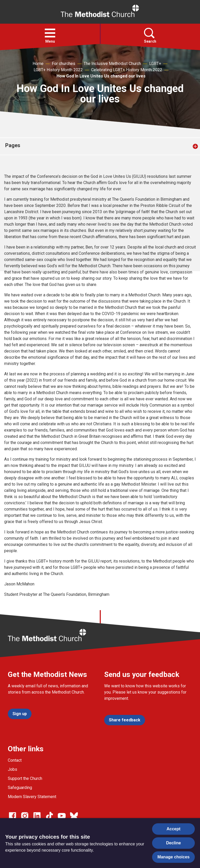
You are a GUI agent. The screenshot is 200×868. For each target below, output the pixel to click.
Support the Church (25, 778)
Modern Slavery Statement (32, 797)
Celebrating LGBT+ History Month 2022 (127, 70)
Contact (15, 760)
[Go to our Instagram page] (25, 816)
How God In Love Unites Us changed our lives (101, 76)
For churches (64, 64)
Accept (174, 829)
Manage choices (173, 857)
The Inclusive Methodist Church (112, 64)
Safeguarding (20, 788)
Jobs (12, 769)
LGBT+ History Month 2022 (58, 70)
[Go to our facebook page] (12, 816)
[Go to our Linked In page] (37, 816)
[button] (50, 33)
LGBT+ (155, 64)
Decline (174, 843)
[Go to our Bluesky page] (74, 816)
